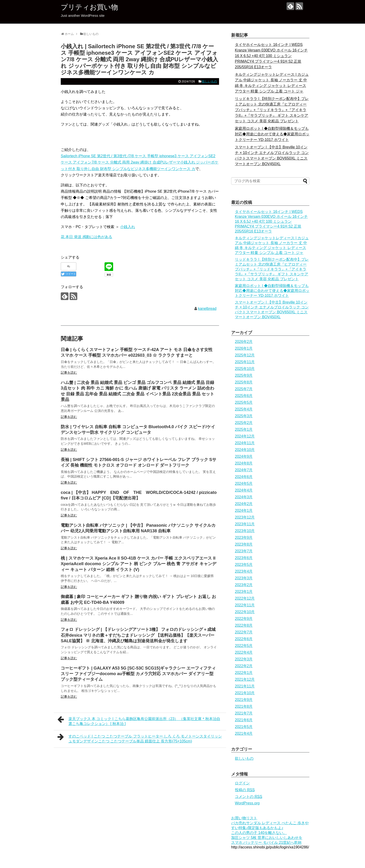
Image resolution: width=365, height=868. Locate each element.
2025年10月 (245, 369)
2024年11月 (245, 443)
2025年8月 (244, 382)
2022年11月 (245, 605)
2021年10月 (245, 693)
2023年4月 (244, 571)
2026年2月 (244, 342)
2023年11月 (245, 524)
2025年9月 (244, 375)
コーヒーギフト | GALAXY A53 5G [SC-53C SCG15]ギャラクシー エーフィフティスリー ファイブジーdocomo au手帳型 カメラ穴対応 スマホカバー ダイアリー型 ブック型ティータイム (138, 674)
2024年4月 (244, 490)
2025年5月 (244, 402)
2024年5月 (244, 484)
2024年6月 (244, 477)
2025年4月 (244, 409)
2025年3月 (244, 416)
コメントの (248, 797)
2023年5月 (244, 565)
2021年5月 (244, 727)
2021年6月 (244, 720)
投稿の (245, 790)
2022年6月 (244, 639)
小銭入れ (128, 227)
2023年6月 (244, 558)
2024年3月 (244, 497)
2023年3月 (244, 578)
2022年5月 (244, 646)
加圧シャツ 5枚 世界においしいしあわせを (267, 838)
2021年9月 (244, 700)
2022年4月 (244, 652)
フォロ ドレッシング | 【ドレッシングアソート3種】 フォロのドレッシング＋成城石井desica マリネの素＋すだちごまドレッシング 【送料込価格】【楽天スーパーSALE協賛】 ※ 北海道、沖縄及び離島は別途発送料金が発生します (138, 635)
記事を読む (69, 372)
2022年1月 (244, 673)
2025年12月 (245, 355)
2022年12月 (245, 598)
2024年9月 (244, 456)
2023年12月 (245, 517)
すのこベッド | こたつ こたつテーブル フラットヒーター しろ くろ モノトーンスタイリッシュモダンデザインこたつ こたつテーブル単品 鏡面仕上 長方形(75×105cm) (140, 738)
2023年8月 (244, 544)
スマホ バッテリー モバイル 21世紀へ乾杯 (266, 842)
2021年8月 (244, 706)
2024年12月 (245, 436)
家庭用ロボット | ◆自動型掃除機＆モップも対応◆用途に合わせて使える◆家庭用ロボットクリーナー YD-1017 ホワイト (272, 134)
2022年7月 (244, 632)
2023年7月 (244, 551)
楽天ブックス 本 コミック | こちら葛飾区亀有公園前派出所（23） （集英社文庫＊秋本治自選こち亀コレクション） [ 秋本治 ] (139, 721)
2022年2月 (244, 666)
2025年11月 (245, 362)
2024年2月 (244, 504)
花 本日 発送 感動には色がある (86, 237)
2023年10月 (245, 531)
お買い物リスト (244, 818)
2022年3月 (244, 659)
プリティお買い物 (89, 7)
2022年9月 (244, 619)
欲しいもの (209, 81)
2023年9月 (244, 538)
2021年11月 (245, 686)
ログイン (242, 783)
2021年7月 (244, 713)
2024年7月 (244, 470)
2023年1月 (244, 592)
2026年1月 (244, 348)
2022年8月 (244, 625)
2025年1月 (244, 429)
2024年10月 (245, 450)
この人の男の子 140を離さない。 (259, 833)
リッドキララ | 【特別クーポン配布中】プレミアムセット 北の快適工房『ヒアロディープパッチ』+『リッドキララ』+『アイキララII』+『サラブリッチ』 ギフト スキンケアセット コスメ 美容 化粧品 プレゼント (272, 110)
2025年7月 (244, 389)
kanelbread (207, 309)
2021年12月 (245, 679)
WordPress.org (247, 803)
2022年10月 (245, 612)
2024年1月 (244, 511)
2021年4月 (244, 733)
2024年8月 (244, 463)
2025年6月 (244, 396)
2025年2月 (244, 423)
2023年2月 (244, 585)
